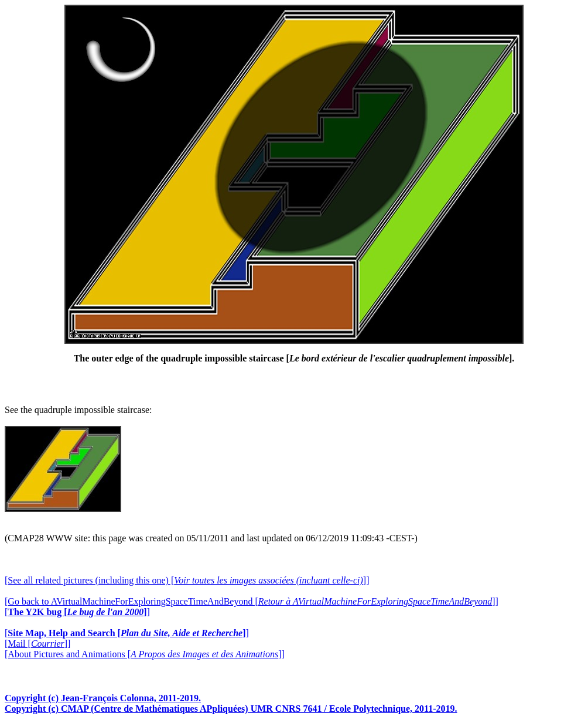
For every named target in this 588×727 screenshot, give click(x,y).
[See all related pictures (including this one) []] (187, 580)
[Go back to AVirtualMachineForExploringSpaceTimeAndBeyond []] (252, 601)
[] (77, 612)
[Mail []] (37, 644)
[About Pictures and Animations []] (145, 654)
